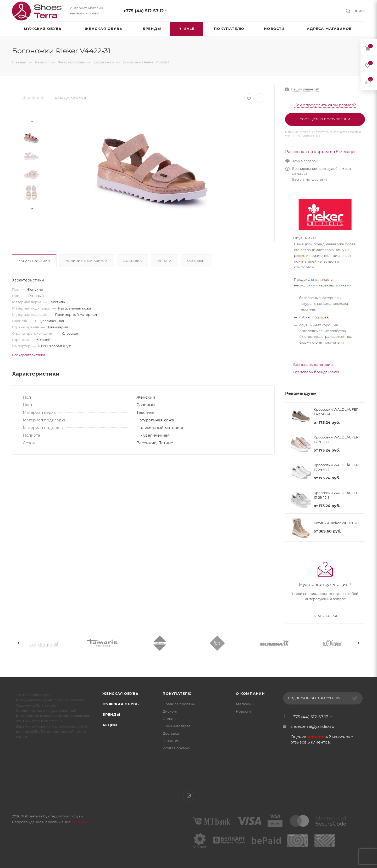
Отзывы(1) (196, 261)
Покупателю (177, 693)
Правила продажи (179, 704)
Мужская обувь (120, 704)
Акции (110, 725)
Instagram (189, 796)
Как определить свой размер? (325, 105)
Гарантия (171, 741)
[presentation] (32, 121)
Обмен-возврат (176, 726)
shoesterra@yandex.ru (312, 726)
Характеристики (34, 261)
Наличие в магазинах (87, 261)
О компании (250, 693)
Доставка (132, 261)
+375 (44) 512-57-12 (143, 11)
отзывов (299, 742)
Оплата (164, 261)
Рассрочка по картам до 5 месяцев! (321, 152)
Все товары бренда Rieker (316, 372)
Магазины (245, 704)
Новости (243, 711)
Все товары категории (313, 365)
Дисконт (170, 711)
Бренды (111, 714)
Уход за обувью (176, 748)
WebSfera (80, 822)
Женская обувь (120, 693)
